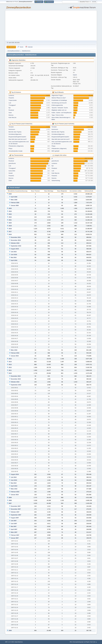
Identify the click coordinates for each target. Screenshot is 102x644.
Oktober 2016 (15, 243)
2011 (10, 370)
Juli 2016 (14, 252)
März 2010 (14, 489)
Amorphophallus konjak (15, 151)
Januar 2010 (15, 495)
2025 (10, 208)
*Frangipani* (12, 105)
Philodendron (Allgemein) (16, 146)
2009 (10, 497)
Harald (11, 173)
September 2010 (16, 385)
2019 (10, 226)
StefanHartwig (56, 181)
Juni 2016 (14, 255)
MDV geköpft (55, 151)
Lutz (10, 103)
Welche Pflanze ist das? (59, 98)
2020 (10, 223)
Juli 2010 (14, 477)
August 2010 (15, 474)
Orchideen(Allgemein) (15, 134)
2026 (10, 194)
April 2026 (14, 197)
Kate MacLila (12, 117)
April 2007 (14, 529)
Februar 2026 (15, 203)
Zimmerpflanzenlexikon (19, 7)
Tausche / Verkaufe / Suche (60, 108)
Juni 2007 (14, 524)
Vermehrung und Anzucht (59, 103)
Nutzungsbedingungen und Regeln (81, 642)
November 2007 (16, 509)
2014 (10, 362)
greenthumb (12, 163)
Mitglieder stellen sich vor (59, 110)
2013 (10, 365)
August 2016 (15, 249)
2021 (10, 220)
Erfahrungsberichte (57, 105)
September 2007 (16, 515)
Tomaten (11, 127)
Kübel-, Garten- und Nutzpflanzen (62, 113)
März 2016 (14, 350)
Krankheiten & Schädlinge (59, 100)
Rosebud (11, 110)
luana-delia (12, 171)
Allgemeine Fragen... (58, 95)
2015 (10, 359)
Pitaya (10, 149)
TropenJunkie (13, 100)
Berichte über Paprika (15, 132)
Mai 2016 (14, 257)
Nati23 (75, 75)
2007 (10, 503)
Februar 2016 (15, 353)
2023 (10, 214)
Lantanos (11, 95)
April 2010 (14, 486)
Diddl (10, 181)
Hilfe (71, 642)
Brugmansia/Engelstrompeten (17, 137)
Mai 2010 (14, 483)
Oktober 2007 (15, 512)
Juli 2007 (14, 521)
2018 (10, 229)
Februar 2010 (15, 492)
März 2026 (14, 200)
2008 (10, 500)
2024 (10, 211)
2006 (10, 630)
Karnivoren (12, 129)
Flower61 (11, 98)
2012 (10, 367)
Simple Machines (19, 642)
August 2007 (15, 518)
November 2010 (16, 379)
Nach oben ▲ (94, 642)
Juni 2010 (14, 480)
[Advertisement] (51, 26)
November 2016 (16, 240)
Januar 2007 (15, 538)
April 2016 (14, 260)
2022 (10, 217)
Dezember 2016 (16, 237)
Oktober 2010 (15, 382)
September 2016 (16, 246)
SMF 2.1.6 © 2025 (9, 642)
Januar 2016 (15, 356)
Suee (10, 113)
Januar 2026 (15, 205)
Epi (10, 108)
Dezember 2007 (16, 506)
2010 (10, 373)
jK (52, 158)
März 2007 (14, 532)
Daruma (11, 115)
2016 (10, 234)
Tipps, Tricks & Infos (58, 115)
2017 (10, 232)
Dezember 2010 (16, 376)
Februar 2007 (15, 535)
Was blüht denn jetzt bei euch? (18, 139)
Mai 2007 (14, 526)
